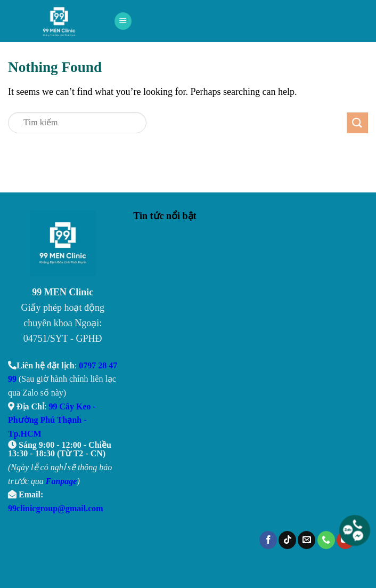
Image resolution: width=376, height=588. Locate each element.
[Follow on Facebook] (268, 540)
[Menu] (123, 21)
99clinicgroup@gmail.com (56, 508)
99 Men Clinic (62, 21)
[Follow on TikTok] (287, 540)
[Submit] (357, 123)
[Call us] (326, 540)
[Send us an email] (306, 540)
